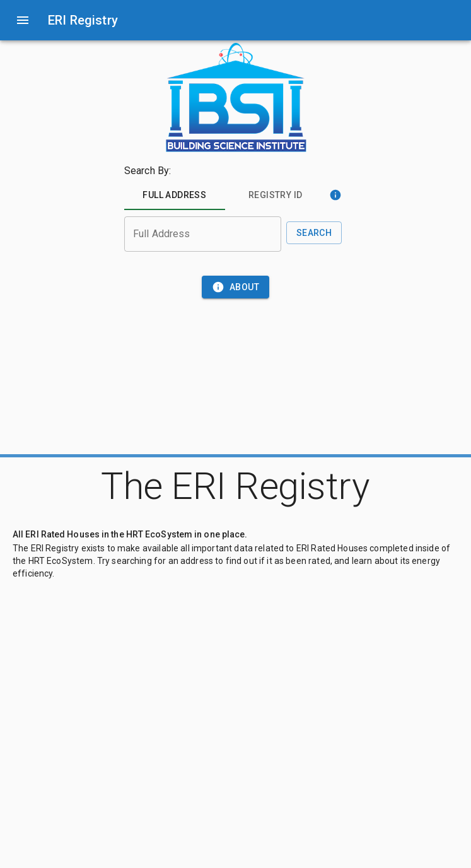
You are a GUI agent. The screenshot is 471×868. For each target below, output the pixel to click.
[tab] (175, 195)
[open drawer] (23, 20)
